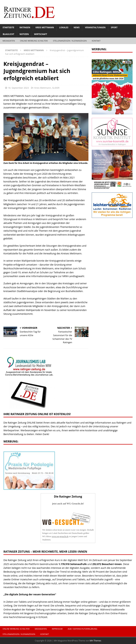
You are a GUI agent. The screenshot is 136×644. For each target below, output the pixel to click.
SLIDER (56, 88)
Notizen (24, 34)
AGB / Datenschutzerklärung (82, 629)
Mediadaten (9, 41)
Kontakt (96, 41)
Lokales (64, 27)
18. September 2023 (18, 88)
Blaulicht (8, 34)
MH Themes (95, 641)
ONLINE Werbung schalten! (34, 41)
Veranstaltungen (95, 27)
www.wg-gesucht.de (60, 536)
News (77, 27)
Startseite (8, 27)
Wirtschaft (41, 34)
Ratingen (25, 27)
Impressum (57, 629)
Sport (114, 27)
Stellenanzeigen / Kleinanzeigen (70, 41)
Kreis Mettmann (45, 27)
